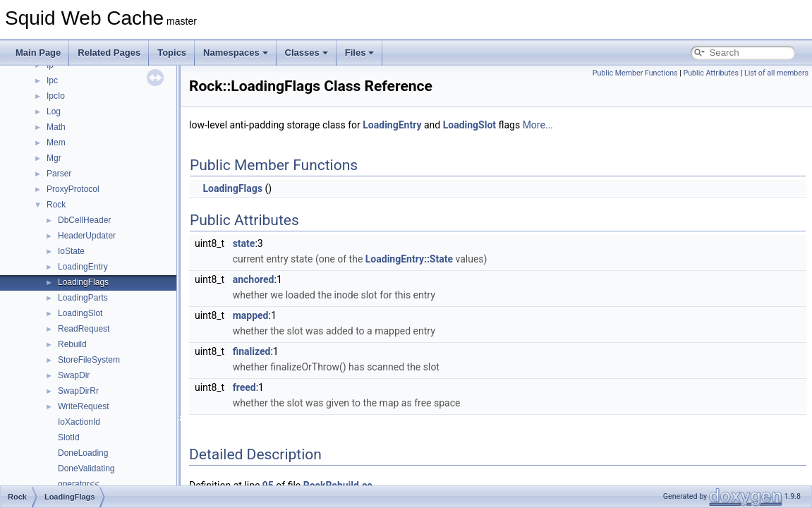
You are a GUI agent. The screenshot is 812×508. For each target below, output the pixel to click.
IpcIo (56, 96)
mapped (251, 315)
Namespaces (236, 53)
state (244, 243)
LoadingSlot (80, 313)
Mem (56, 143)
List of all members (776, 73)
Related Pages (109, 53)
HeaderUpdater (87, 236)
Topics (172, 53)
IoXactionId (79, 422)
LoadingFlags (83, 282)
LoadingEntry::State (409, 259)
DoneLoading (83, 453)
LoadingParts (83, 298)
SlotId (69, 437)
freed (244, 387)
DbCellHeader (84, 220)
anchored (254, 279)
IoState (71, 251)
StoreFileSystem (89, 360)
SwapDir (74, 375)
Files (360, 53)
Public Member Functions (635, 73)
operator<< (79, 484)
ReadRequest (84, 329)
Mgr (54, 158)
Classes (307, 53)
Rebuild (72, 344)
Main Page (38, 53)
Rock (56, 205)
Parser (59, 174)
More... (538, 125)
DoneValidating (86, 468)
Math (56, 127)
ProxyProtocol (73, 189)
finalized (252, 351)
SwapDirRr (78, 391)
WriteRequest (83, 406)
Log (54, 111)
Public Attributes (711, 73)
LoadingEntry (83, 267)
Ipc (52, 80)
